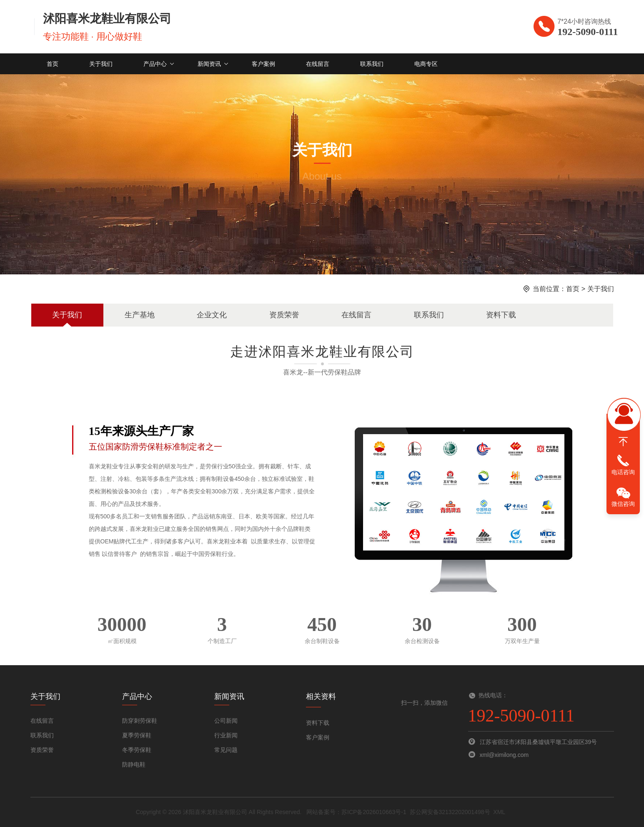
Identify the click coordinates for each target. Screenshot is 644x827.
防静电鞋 (134, 764)
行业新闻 (226, 735)
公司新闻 (226, 721)
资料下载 (501, 315)
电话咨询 (623, 472)
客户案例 (263, 64)
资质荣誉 (284, 315)
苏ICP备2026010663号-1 (374, 812)
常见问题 (226, 750)
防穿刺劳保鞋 (140, 721)
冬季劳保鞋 (137, 750)
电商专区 (426, 64)
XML (499, 812)
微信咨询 (623, 504)
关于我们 (101, 64)
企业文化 (212, 315)
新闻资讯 (209, 64)
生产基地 (140, 315)
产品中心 (155, 64)
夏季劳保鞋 (137, 735)
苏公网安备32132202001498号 (450, 812)
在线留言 (318, 64)
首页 (53, 64)
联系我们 (372, 64)
